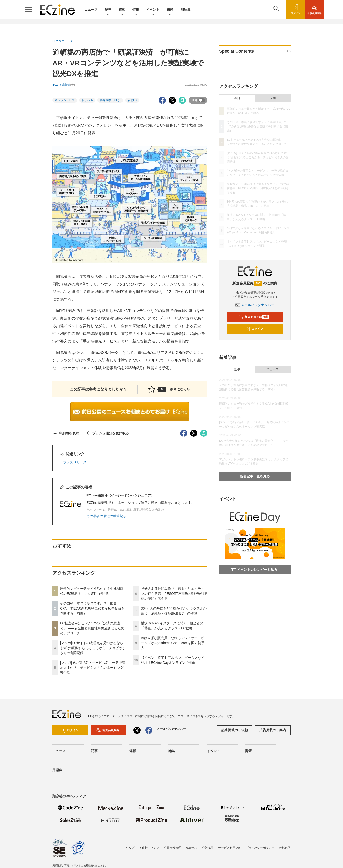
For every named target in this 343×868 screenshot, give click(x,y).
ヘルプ (130, 848)
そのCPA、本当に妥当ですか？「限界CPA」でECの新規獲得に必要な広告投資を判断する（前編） (92, 608)
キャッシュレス (65, 100)
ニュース (91, 10)
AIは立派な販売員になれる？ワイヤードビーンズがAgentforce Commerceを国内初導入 (173, 643)
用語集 (186, 10)
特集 (136, 10)
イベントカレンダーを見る (254, 570)
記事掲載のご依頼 (235, 730)
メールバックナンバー (255, 305)
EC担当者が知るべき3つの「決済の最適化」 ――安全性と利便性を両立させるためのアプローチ (92, 628)
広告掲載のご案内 (273, 730)
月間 (273, 98)
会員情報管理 (172, 848)
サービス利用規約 (230, 848)
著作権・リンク (149, 848)
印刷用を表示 (66, 433)
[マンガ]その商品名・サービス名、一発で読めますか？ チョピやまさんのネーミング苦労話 (93, 668)
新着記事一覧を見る (255, 476)
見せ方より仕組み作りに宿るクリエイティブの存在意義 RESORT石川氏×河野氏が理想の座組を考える (174, 594)
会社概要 (208, 848)
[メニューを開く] (29, 10)
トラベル (87, 100)
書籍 (170, 10)
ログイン (254, 329)
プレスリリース (75, 462)
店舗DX (132, 100)
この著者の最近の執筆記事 (106, 516)
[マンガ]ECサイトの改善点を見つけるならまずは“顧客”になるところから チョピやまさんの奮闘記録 (93, 648)
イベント (153, 10)
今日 (237, 98)
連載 (122, 10)
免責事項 (192, 848)
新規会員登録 (254, 317)
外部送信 (285, 848)
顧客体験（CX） (110, 100)
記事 (108, 10)
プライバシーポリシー (260, 848)
